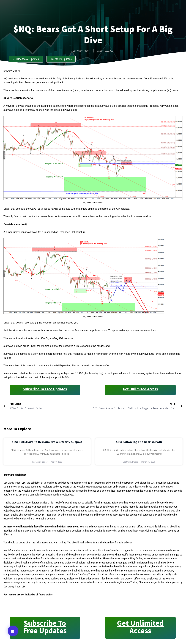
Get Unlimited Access (140, 389)
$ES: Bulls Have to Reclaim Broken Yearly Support (47, 442)
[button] (13, 631)
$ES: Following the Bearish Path (139, 442)
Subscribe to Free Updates (45, 389)
